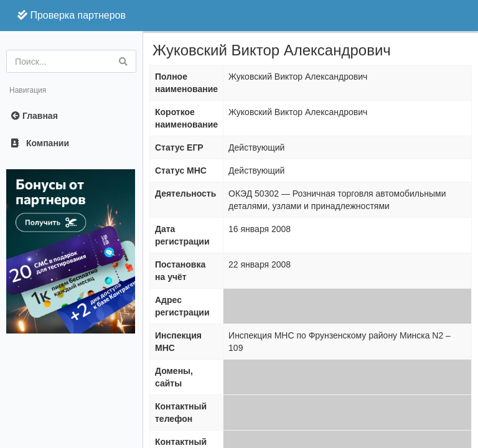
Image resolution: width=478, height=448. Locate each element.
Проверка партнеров (72, 15)
